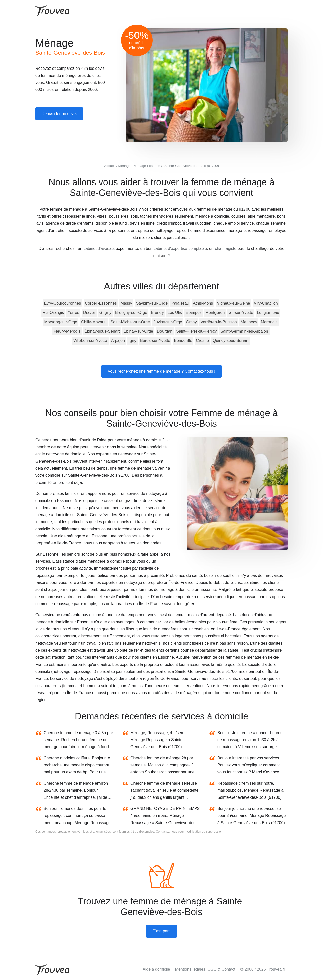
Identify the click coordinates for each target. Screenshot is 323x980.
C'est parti (161, 931)
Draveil (89, 313)
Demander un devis (59, 114)
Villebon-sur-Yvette (90, 341)
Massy (126, 303)
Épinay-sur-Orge (138, 331)
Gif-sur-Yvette (241, 313)
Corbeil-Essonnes (101, 303)
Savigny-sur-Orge (152, 303)
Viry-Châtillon (266, 303)
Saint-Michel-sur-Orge (130, 322)
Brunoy (157, 313)
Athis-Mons (203, 303)
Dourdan (165, 331)
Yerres (73, 313)
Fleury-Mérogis (67, 331)
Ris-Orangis (53, 313)
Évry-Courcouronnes (62, 303)
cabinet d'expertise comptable (180, 249)
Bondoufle (183, 341)
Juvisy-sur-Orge (168, 322)
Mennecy (249, 322)
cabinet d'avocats (99, 249)
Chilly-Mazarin (94, 322)
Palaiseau (180, 303)
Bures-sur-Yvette (155, 341)
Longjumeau (268, 313)
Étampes (194, 313)
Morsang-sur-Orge (61, 322)
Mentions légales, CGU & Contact (205, 969)
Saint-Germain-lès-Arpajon (244, 331)
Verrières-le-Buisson (219, 322)
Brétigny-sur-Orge (131, 313)
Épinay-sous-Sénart (102, 331)
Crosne (202, 341)
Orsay (191, 322)
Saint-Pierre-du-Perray (196, 331)
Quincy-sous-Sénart (231, 341)
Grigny (105, 313)
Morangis (269, 322)
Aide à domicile (156, 969)
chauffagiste (226, 249)
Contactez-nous (167, 832)
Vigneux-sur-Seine (233, 303)
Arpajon (118, 341)
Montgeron (215, 313)
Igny (132, 341)
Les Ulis (175, 313)
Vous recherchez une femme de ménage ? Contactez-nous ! (162, 371)
